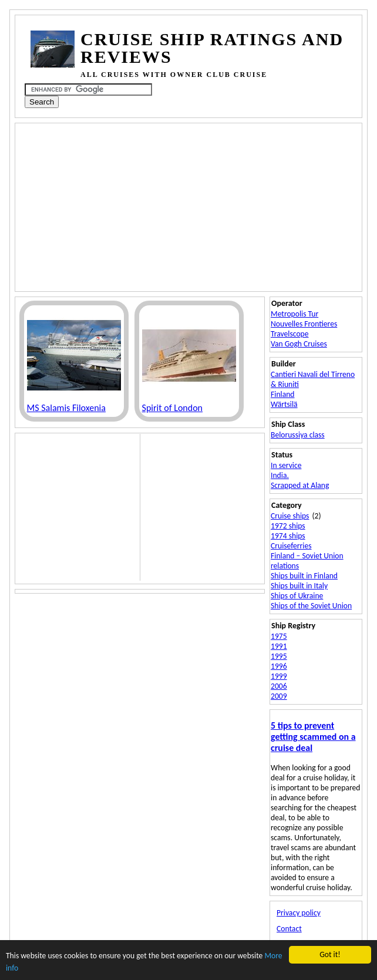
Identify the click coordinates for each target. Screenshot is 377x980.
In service (286, 465)
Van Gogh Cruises (299, 344)
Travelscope (290, 334)
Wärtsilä (284, 404)
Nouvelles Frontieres (304, 324)
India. (280, 475)
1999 (279, 676)
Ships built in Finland (304, 576)
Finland (282, 394)
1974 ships (288, 536)
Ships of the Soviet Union (311, 606)
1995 (279, 656)
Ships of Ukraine (297, 596)
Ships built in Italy (299, 586)
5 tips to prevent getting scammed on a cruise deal (313, 737)
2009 (279, 696)
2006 (279, 686)
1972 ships (288, 526)
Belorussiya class (298, 435)
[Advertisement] (191, 206)
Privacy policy (299, 913)
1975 (279, 636)
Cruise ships (290, 516)
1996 (279, 666)
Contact (289, 929)
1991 (279, 646)
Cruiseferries (291, 546)
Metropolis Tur (294, 314)
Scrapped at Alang (300, 485)
